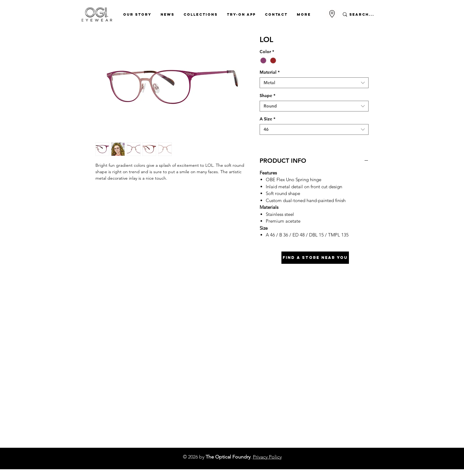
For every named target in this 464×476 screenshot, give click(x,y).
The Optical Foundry (228, 457)
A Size (267, 119)
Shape (267, 96)
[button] (137, 14)
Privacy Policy (267, 457)
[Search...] (362, 14)
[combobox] (314, 83)
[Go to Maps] (332, 14)
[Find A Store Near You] (315, 258)
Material (270, 72)
